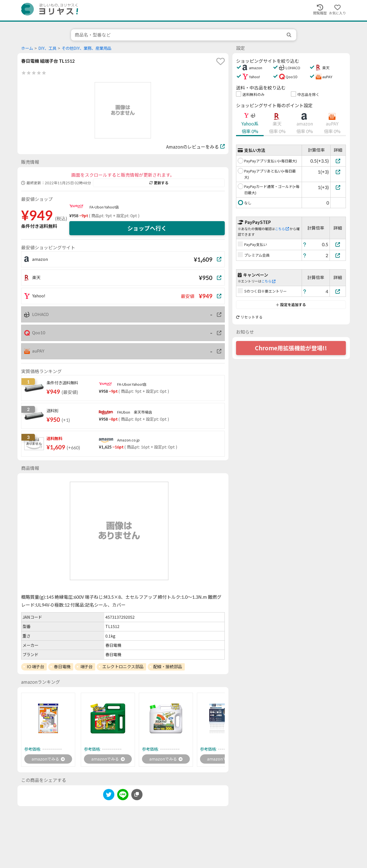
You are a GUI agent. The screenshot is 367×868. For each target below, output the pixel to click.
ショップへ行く (147, 228)
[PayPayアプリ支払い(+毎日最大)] (338, 161)
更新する (159, 183)
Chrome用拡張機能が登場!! (291, 348)
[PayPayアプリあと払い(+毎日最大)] (338, 172)
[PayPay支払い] (338, 244)
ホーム (27, 48)
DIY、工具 (47, 48)
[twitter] (109, 797)
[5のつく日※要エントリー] (338, 291)
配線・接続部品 (168, 667)
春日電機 (62, 667)
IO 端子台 (35, 667)
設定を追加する (291, 305)
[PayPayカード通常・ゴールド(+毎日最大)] (338, 187)
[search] (290, 35)
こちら (282, 229)
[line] (123, 797)
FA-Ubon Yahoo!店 (104, 207)
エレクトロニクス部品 (123, 667)
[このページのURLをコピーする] (137, 796)
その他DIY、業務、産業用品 (86, 48)
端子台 (86, 667)
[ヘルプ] (305, 244)
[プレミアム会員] (338, 255)
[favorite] (221, 61)
